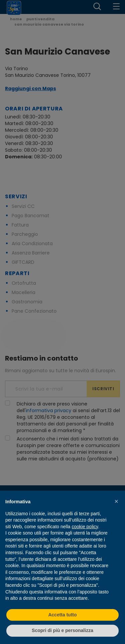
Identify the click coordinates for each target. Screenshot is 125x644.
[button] (116, 501)
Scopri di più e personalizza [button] (62, 630)
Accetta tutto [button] (63, 615)
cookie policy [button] (85, 527)
